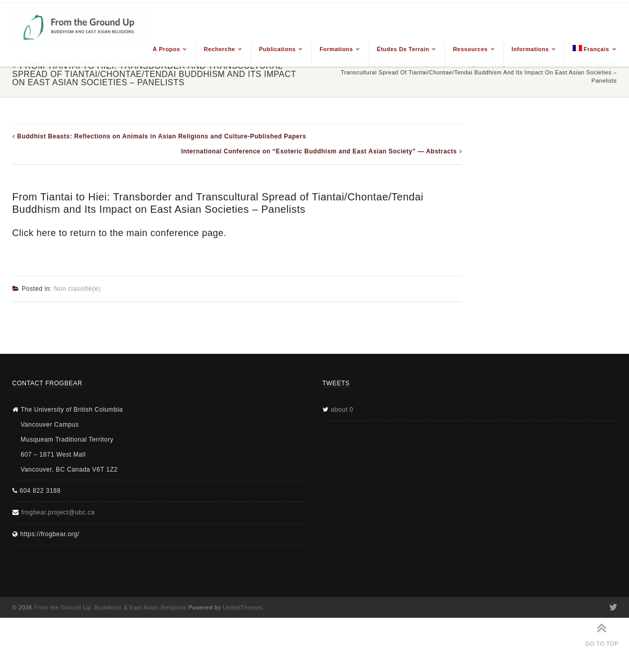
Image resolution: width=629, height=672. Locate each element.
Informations (530, 49)
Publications (277, 49)
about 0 (342, 410)
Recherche (219, 49)
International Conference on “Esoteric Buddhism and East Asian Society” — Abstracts (319, 151)
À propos (167, 49)
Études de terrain (403, 49)
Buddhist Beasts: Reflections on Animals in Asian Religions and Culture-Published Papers (162, 136)
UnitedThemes (243, 607)
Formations (336, 49)
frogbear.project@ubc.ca (58, 512)
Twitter (613, 607)
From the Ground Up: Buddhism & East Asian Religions (110, 607)
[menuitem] (590, 54)
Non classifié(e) (77, 289)
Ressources (470, 49)
